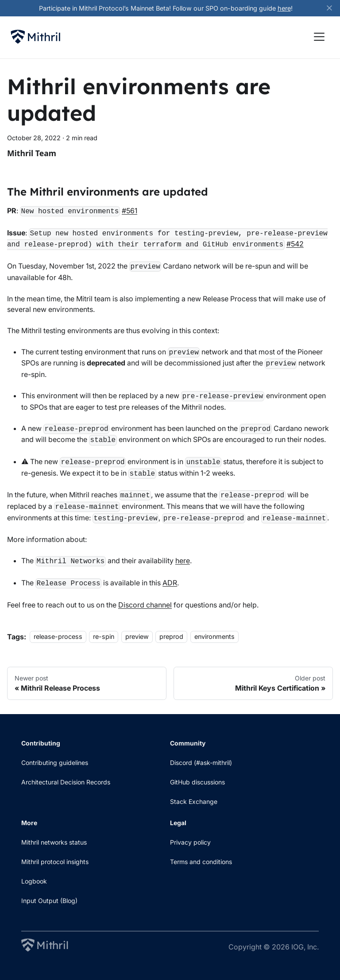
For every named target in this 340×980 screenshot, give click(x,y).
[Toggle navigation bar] (319, 37)
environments (214, 637)
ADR (170, 583)
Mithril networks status (54, 842)
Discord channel (145, 605)
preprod (171, 637)
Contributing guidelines (55, 763)
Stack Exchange (194, 801)
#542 (295, 244)
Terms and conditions (201, 862)
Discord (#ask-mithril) (201, 763)
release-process (58, 637)
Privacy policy (190, 842)
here (284, 8)
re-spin (104, 637)
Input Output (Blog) (49, 901)
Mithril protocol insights (55, 862)
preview (137, 637)
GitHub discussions (197, 782)
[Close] (333, 8)
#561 (129, 211)
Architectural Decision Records (66, 782)
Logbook (34, 881)
